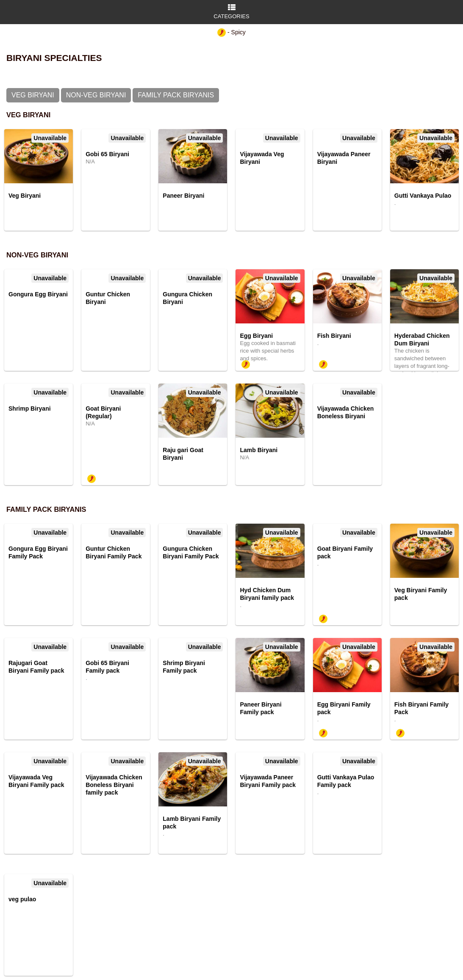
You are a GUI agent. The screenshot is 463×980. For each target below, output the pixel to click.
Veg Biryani (33, 95)
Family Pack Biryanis (176, 95)
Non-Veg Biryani (96, 95)
